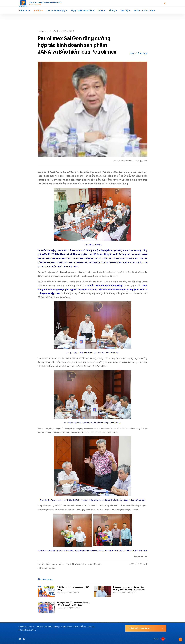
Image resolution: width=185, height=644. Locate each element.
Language (157, 639)
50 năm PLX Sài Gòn (144, 11)
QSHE (100, 11)
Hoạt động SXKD (66, 31)
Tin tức (37, 11)
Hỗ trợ (112, 11)
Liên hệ (125, 11)
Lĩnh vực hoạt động (56, 11)
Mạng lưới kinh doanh (82, 11)
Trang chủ (42, 31)
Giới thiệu (23, 11)
